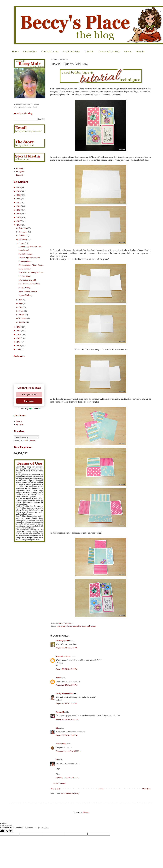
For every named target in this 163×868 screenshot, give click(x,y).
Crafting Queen (62, 641)
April (21, 311)
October (22, 236)
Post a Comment (60, 783)
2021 (19, 206)
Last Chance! (24, 250)
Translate (29, 441)
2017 (19, 221)
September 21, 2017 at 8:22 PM (68, 751)
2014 (19, 331)
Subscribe (29, 401)
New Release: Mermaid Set (29, 284)
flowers (70, 626)
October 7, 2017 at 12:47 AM (67, 778)
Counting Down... (26, 261)
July (21, 300)
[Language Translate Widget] (27, 437)
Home (16, 52)
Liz (57, 728)
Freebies (141, 52)
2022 (19, 202)
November (23, 232)
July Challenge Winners (28, 291)
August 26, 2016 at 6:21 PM (67, 685)
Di (57, 760)
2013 (19, 334)
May (21, 307)
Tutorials (89, 52)
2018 (19, 217)
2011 (19, 342)
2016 (19, 225)
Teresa (59, 678)
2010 (19, 346)
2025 (19, 191)
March (22, 315)
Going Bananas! (25, 269)
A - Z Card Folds (71, 52)
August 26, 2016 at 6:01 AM (67, 648)
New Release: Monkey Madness (31, 273)
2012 (19, 338)
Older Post (146, 789)
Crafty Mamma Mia (64, 693)
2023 (19, 199)
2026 (19, 187)
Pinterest (20, 175)
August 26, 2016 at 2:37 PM (67, 669)
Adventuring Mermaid (27, 280)
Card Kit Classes (50, 52)
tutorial (93, 626)
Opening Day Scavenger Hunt (30, 246)
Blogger (86, 812)
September (23, 239)
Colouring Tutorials (109, 52)
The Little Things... (26, 254)
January (22, 322)
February (23, 318)
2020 (19, 210)
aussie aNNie (61, 744)
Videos (128, 52)
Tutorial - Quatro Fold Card (29, 258)
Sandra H (60, 712)
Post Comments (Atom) (70, 793)
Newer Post (55, 789)
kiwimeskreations (63, 656)
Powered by (29, 409)
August (22, 243)
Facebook (20, 168)
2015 (19, 327)
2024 (19, 195)
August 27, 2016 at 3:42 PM (67, 735)
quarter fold (77, 626)
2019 (19, 214)
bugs (58, 626)
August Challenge (26, 295)
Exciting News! (25, 276)
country (63, 626)
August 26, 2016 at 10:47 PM (67, 719)
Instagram (20, 172)
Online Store (30, 52)
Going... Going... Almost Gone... (31, 265)
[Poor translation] (9, 831)
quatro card (86, 626)
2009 (19, 349)
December (23, 228)
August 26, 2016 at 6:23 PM (67, 703)
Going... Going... (25, 287)
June (21, 303)
